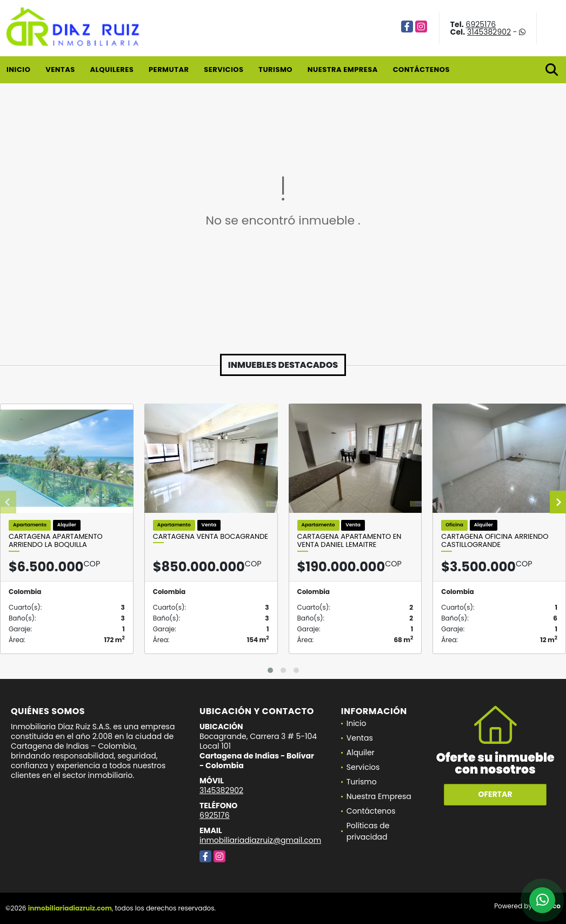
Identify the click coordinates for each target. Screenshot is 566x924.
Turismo (275, 70)
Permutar (169, 70)
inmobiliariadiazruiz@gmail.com (260, 840)
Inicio (18, 70)
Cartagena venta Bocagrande (211, 537)
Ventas (60, 70)
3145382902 (489, 32)
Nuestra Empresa (343, 70)
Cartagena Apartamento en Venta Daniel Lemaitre (349, 541)
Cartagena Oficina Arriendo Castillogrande (495, 541)
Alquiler (361, 753)
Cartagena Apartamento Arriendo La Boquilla (56, 541)
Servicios (224, 70)
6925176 (481, 24)
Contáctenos (421, 70)
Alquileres (112, 70)
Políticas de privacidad (368, 831)
